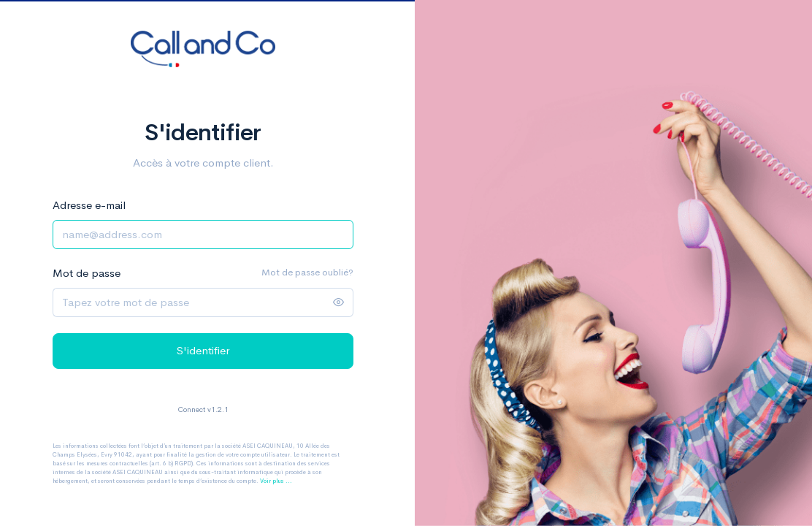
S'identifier (203, 350)
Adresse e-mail (89, 205)
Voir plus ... (276, 481)
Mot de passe (87, 273)
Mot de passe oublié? (307, 272)
